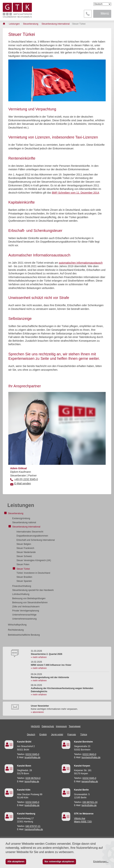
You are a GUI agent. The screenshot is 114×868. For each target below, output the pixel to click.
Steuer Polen (23, 564)
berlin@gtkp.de (89, 805)
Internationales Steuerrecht (30, 532)
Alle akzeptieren (16, 862)
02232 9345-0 (32, 754)
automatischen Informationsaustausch (81, 263)
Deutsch (31, 735)
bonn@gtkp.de (32, 781)
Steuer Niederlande (26, 552)
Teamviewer (75, 726)
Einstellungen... (101, 862)
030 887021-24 (90, 802)
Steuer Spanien (24, 581)
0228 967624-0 (33, 778)
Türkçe (84, 735)
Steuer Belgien (24, 544)
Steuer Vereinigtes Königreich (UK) (34, 560)
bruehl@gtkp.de (33, 757)
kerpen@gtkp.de (90, 781)
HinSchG (35, 726)
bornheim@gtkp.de (91, 757)
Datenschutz (48, 726)
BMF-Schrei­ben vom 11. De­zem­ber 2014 (75, 193)
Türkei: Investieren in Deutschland (33, 573)
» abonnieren (37, 712)
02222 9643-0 (89, 754)
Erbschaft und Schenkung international (36, 540)
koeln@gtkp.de (32, 805)
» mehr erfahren (39, 657)
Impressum (61, 726)
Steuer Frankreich (25, 548)
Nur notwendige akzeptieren (59, 862)
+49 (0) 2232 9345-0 (26, 479)
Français (72, 735)
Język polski (57, 735)
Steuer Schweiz (24, 556)
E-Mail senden (23, 483)
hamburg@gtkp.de (34, 829)
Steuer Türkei (23, 569)
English (43, 735)
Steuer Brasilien (24, 577)
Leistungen (21, 505)
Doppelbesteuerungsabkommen (32, 536)
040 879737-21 (33, 826)
